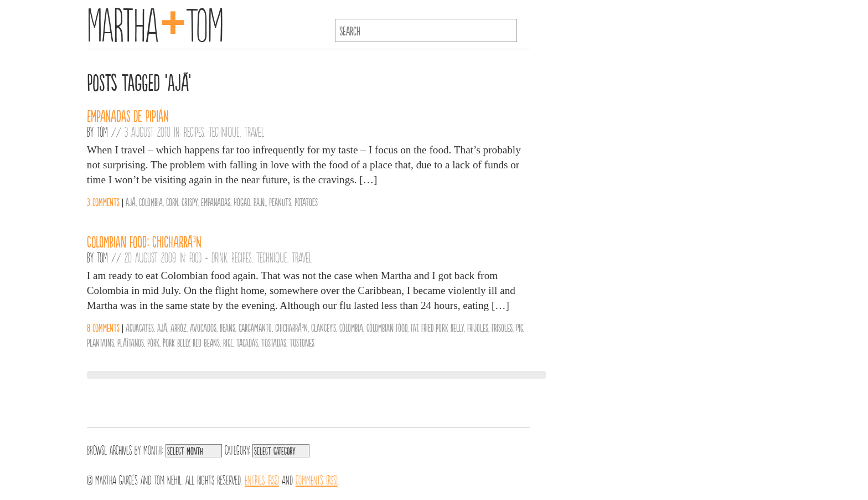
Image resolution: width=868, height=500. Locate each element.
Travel (254, 131)
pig (520, 327)
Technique (224, 131)
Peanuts (280, 202)
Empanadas (216, 202)
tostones (302, 342)
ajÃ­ (131, 202)
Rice (228, 342)
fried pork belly (443, 327)
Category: (237, 449)
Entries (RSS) (262, 479)
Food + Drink (208, 257)
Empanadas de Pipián (128, 115)
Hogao (242, 202)
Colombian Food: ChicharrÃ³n (144, 241)
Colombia (151, 202)
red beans (206, 342)
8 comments (103, 327)
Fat (414, 327)
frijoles (478, 327)
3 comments (103, 202)
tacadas (247, 342)
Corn (172, 202)
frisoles (502, 327)
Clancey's (324, 327)
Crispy (190, 202)
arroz (179, 327)
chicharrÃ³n (291, 327)
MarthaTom (155, 22)
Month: (153, 449)
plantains (100, 342)
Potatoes (306, 202)
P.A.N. (260, 202)
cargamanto (255, 327)
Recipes (194, 131)
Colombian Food (387, 327)
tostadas (274, 342)
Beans (228, 327)
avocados (203, 327)
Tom (102, 131)
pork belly (176, 342)
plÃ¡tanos (131, 342)
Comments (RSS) (317, 479)
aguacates (140, 327)
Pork (153, 342)
